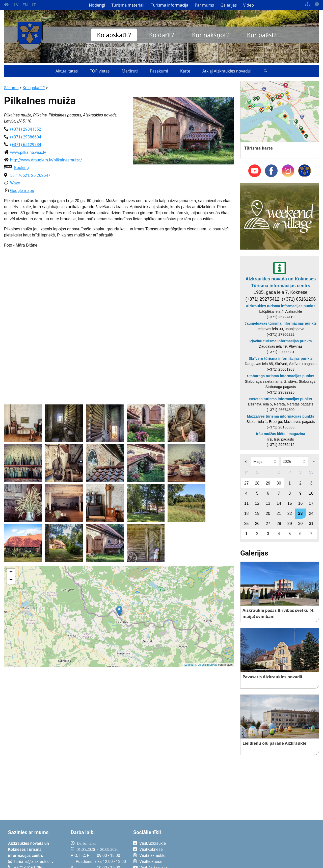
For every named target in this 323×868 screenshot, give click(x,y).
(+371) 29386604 (26, 137)
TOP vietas (100, 71)
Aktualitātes (67, 71)
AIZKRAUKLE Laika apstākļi (255, 847)
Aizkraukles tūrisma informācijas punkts (281, 306)
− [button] (11, 580)
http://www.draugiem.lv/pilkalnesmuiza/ (46, 160)
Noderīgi (97, 5)
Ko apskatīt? (114, 35)
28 (257, 483)
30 (279, 483)
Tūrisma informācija (170, 5)
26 (257, 524)
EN (25, 5)
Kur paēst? (262, 35)
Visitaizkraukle (152, 855)
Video (249, 5)
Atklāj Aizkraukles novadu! (227, 71)
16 (301, 503)
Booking (21, 168)
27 (247, 483)
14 (279, 503)
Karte (185, 71)
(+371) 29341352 (26, 129)
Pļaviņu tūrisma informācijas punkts (280, 341)
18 (247, 513)
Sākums (11, 88)
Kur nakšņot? (210, 35)
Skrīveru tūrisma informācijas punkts (281, 358)
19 (257, 513)
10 (311, 493)
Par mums (204, 5)
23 (301, 513)
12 (257, 503)
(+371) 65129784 (26, 145)
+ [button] (11, 572)
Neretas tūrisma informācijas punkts (281, 399)
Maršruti (130, 71)
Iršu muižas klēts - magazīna (281, 434)
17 (311, 503)
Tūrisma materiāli (128, 5)
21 (279, 513)
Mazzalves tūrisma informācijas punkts (281, 416)
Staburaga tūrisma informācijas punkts (281, 376)
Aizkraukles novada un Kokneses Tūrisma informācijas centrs (281, 282)
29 (268, 483)
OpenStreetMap (208, 665)
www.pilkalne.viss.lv (28, 152)
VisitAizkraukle (153, 843)
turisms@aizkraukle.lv (34, 862)
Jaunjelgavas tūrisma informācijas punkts (281, 323)
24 (311, 513)
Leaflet (189, 665)
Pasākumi (159, 71)
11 (247, 503)
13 (268, 503)
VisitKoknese (151, 849)
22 (290, 513)
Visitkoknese (151, 862)
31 (311, 524)
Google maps (22, 191)
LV (16, 5)
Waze (15, 183)
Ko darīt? (161, 35)
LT (34, 5)
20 (268, 513)
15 (290, 503)
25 (247, 524)
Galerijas (229, 5)
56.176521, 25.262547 (30, 175)
